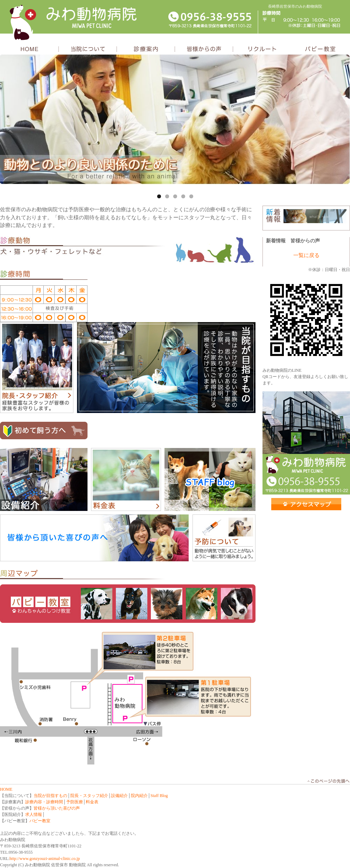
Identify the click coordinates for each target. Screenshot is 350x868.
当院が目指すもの (166, 368)
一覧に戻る (306, 255)
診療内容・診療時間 (44, 802)
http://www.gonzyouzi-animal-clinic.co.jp (45, 859)
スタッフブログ (210, 479)
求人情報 (34, 814)
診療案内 (146, 49)
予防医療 (75, 802)
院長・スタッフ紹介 (37, 368)
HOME (30, 49)
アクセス (306, 504)
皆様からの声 (204, 49)
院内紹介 (139, 796)
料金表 (126, 479)
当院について (88, 49)
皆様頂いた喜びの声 (94, 538)
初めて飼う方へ (44, 431)
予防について (224, 538)
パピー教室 (320, 49)
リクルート (262, 49)
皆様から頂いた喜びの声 (57, 808)
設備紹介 (44, 479)
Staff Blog (159, 796)
